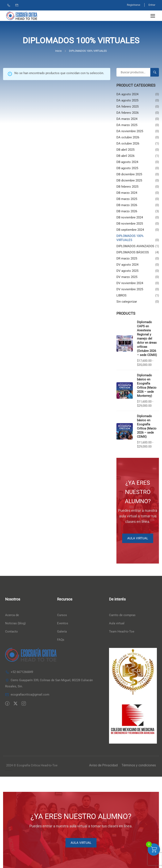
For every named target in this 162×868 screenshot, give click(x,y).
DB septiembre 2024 (130, 230)
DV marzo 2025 (127, 277)
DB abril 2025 (125, 150)
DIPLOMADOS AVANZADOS (135, 246)
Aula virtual (117, 623)
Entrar (152, 5)
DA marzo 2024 (127, 119)
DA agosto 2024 (127, 94)
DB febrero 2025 (127, 187)
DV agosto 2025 (127, 271)
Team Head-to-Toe (122, 632)
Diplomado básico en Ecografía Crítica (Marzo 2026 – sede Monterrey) (147, 386)
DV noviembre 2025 (130, 289)
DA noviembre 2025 (130, 131)
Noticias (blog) (15, 623)
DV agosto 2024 (127, 265)
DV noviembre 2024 (130, 283)
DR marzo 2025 (127, 258)
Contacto (11, 632)
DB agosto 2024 (127, 162)
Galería (62, 632)
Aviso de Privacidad (103, 765)
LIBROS (121, 295)
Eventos (63, 623)
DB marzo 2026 (127, 205)
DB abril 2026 (125, 156)
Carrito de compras (122, 615)
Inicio (58, 51)
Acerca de (12, 615)
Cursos (62, 615)
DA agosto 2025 (127, 100)
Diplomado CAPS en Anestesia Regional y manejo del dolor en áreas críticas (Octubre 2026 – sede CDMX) (147, 339)
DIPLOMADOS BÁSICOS (133, 252)
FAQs (61, 640)
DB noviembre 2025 (130, 224)
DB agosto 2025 (127, 168)
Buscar (156, 72)
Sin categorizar (127, 302)
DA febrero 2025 (128, 107)
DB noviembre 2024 (130, 217)
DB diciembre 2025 (129, 174)
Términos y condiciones (139, 765)
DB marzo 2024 (127, 193)
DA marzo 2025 (127, 125)
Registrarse (133, 5)
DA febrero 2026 (128, 113)
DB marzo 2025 (127, 199)
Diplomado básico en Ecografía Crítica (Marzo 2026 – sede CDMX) (147, 427)
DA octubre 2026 (128, 137)
